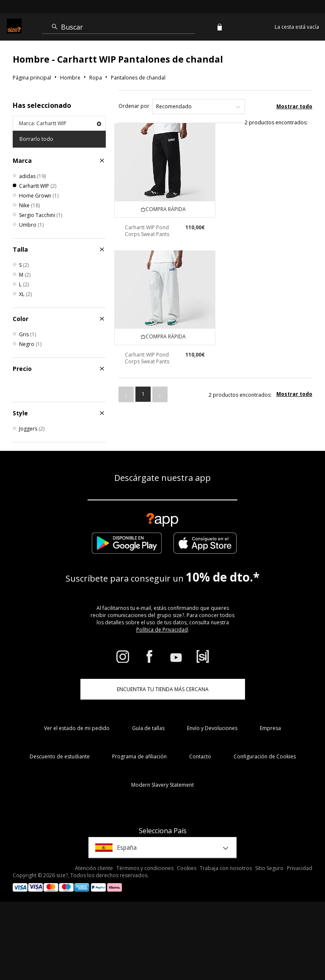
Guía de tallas (148, 728)
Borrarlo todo (36, 139)
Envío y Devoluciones (212, 728)
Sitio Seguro (269, 868)
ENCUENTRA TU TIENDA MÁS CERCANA (163, 689)
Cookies (187, 868)
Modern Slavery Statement (162, 785)
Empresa (270, 728)
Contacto (200, 756)
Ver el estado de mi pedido (77, 728)
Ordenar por (134, 106)
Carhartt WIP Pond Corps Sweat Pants (147, 231)
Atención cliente (94, 868)
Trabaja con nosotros (226, 868)
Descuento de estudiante (60, 756)
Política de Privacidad (162, 630)
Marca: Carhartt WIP (60, 123)
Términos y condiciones (145, 868)
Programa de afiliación (139, 756)
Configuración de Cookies (265, 756)
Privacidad (300, 868)
